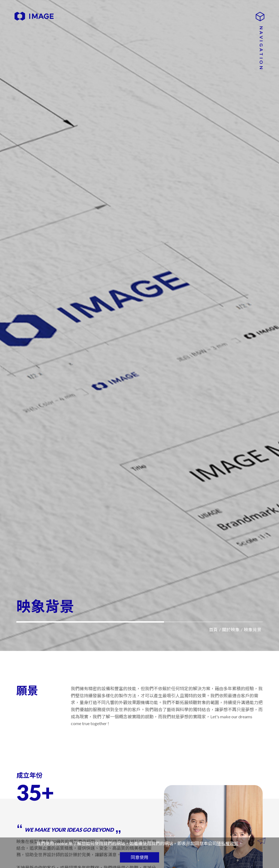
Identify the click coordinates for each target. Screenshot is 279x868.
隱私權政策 (228, 843)
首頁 (213, 630)
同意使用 (139, 857)
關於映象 (231, 630)
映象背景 (253, 630)
